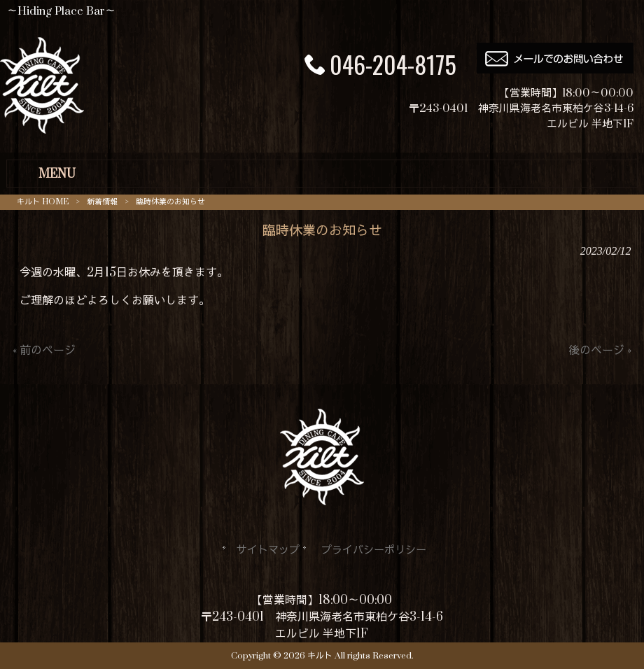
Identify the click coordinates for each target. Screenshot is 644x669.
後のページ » (600, 351)
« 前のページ (44, 351)
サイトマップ (268, 550)
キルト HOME (43, 202)
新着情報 (102, 202)
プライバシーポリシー (374, 550)
